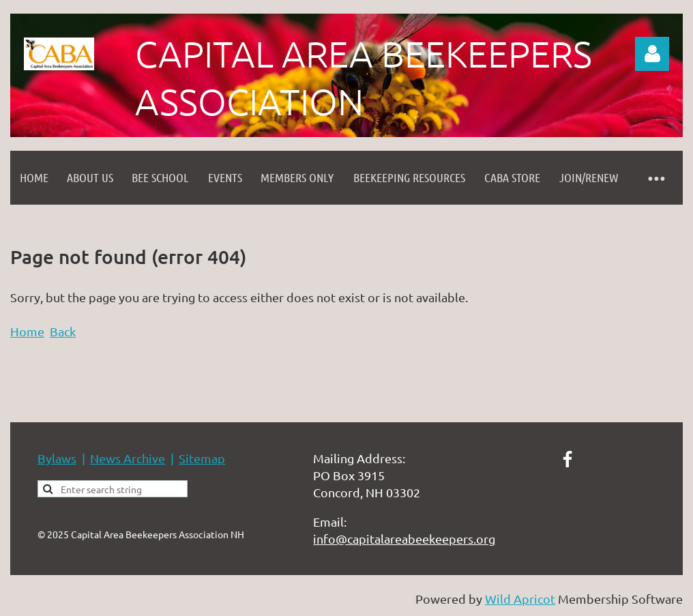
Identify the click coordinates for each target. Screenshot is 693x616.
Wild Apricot (520, 599)
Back (63, 331)
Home (27, 331)
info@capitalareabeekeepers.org (404, 539)
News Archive (128, 458)
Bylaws (57, 458)
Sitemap (202, 458)
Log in (652, 54)
